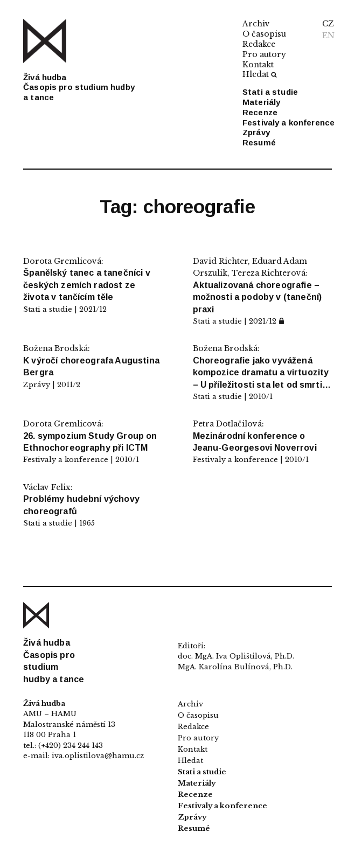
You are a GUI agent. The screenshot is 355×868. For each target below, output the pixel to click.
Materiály (261, 102)
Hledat (260, 74)
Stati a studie (270, 92)
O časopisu (264, 34)
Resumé (259, 142)
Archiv (256, 24)
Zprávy (256, 132)
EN (328, 36)
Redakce (259, 44)
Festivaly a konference (288, 122)
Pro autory (264, 54)
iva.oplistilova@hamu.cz (98, 756)
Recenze (260, 112)
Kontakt (258, 65)
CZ (328, 24)
